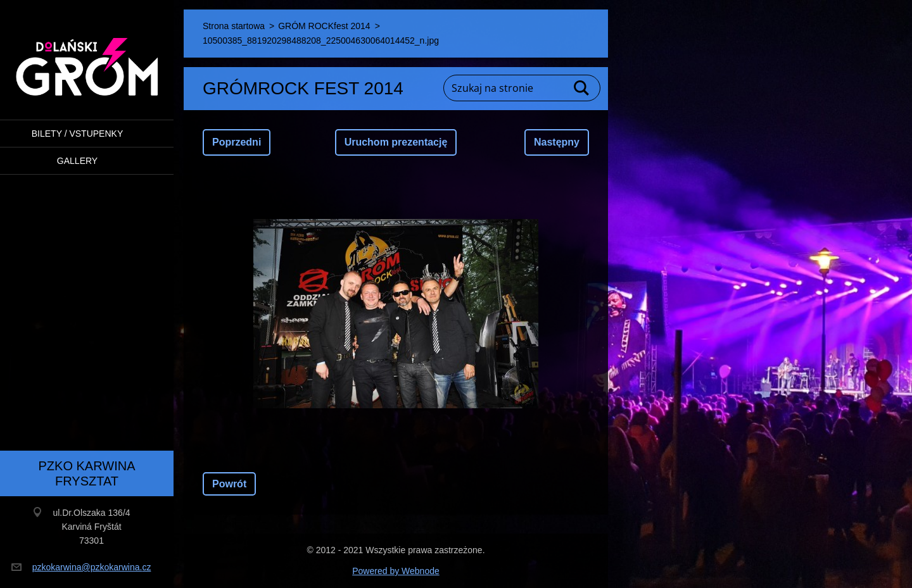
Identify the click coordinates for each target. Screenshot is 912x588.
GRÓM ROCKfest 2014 (324, 26)
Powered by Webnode (396, 571)
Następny (557, 142)
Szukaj (582, 88)
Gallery (77, 161)
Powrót (229, 484)
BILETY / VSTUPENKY (77, 134)
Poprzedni (237, 142)
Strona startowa (234, 26)
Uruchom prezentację (396, 142)
